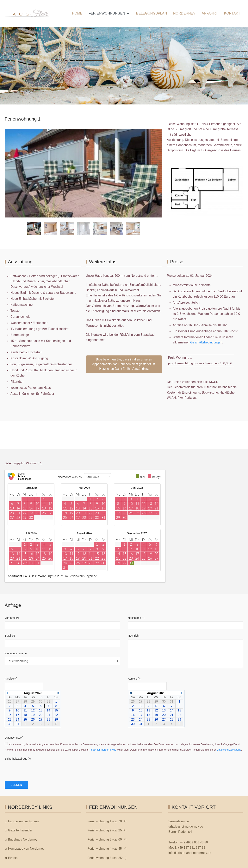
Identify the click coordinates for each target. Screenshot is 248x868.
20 (41, 715)
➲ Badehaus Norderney (21, 839)
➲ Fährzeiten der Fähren (22, 821)
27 (41, 719)
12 (33, 710)
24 (17, 719)
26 (33, 719)
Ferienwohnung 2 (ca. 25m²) (107, 830)
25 (25, 719)
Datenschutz (14, 738)
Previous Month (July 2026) (7, 693)
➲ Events (11, 858)
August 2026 (33, 693)
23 (10, 719)
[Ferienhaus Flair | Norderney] (27, 13)
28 (48, 719)
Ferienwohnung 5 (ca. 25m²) (107, 858)
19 (33, 715)
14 (48, 710)
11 (25, 710)
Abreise (134, 679)
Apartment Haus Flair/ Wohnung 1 (31, 576)
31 (17, 724)
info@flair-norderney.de (103, 750)
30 (10, 724)
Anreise (11, 679)
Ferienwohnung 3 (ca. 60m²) (107, 839)
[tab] (120, 96)
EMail (10, 636)
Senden (16, 785)
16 (10, 715)
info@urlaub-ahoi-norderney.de (190, 853)
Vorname (12, 618)
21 (48, 715)
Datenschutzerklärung (229, 750)
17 (17, 715)
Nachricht (134, 636)
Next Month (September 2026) (58, 693)
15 (56, 710)
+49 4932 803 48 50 (194, 842)
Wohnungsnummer (16, 653)
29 (56, 719)
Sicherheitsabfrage (18, 759)
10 (17, 710)
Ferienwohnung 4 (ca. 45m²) (107, 849)
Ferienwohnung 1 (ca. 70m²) (107, 821)
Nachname (136, 618)
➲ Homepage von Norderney (25, 849)
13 (41, 710)
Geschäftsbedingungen (206, 342)
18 (25, 715)
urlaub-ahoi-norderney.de (186, 826)
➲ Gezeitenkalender (19, 830)
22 (56, 715)
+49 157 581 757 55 (191, 848)
